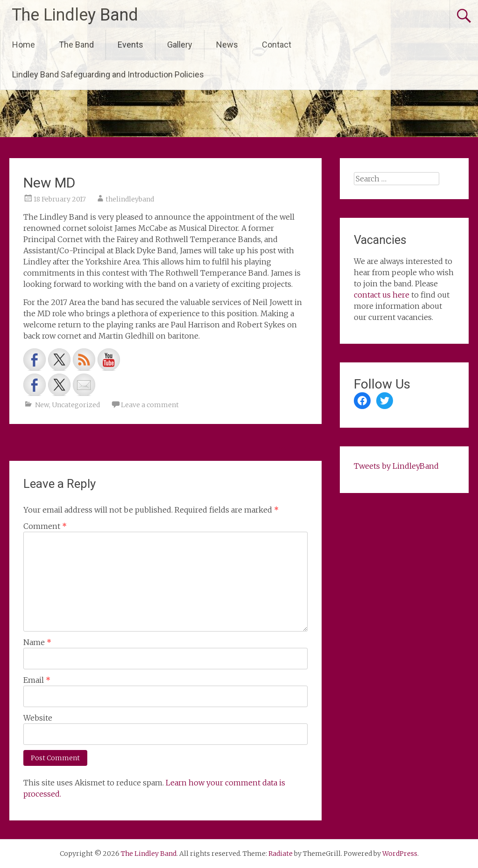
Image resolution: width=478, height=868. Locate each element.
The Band (76, 45)
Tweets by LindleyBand (396, 466)
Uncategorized (76, 405)
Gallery (180, 45)
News (227, 45)
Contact (277, 45)
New (42, 405)
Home (24, 45)
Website (38, 718)
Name (37, 642)
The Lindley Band (75, 15)
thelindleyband (130, 199)
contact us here (382, 295)
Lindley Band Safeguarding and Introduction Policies (108, 74)
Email (37, 680)
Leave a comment (150, 405)
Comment (45, 526)
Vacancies (300, 448)
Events (130, 45)
